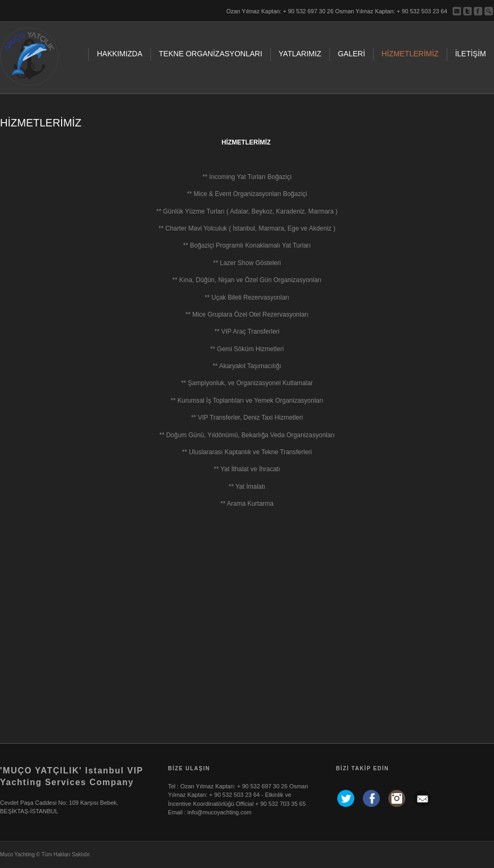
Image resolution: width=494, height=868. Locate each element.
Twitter (467, 11)
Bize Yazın (457, 11)
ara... (489, 11)
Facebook (478, 11)
